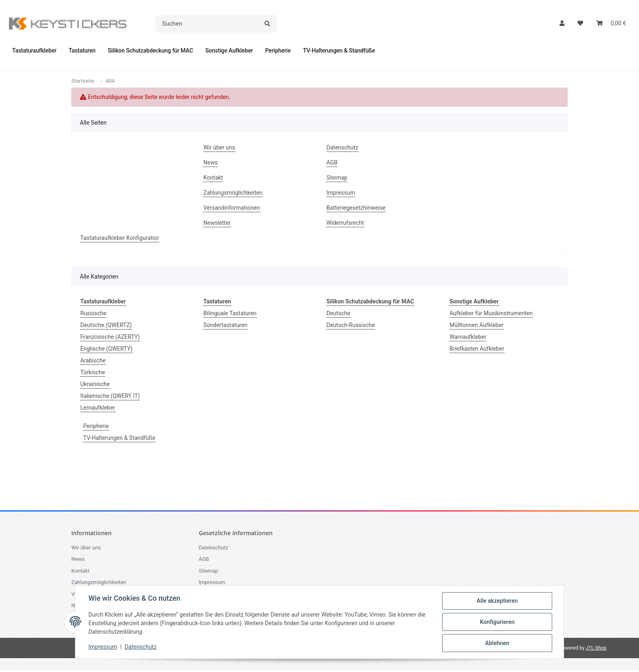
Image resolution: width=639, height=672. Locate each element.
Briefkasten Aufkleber (477, 350)
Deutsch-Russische (351, 327)
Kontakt (213, 179)
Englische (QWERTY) (106, 350)
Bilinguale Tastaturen (230, 315)
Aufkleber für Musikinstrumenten (491, 315)
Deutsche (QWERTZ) (106, 327)
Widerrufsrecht (345, 224)
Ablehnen (497, 643)
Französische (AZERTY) (110, 338)
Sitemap (337, 179)
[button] (562, 23)
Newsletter (217, 224)
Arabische (93, 362)
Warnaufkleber (468, 338)
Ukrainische (95, 386)
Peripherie (96, 428)
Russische (93, 315)
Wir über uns (219, 149)
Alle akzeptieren (497, 601)
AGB (332, 164)
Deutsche (338, 315)
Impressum (103, 647)
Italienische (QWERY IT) (110, 397)
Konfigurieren (497, 622)
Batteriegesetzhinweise (356, 209)
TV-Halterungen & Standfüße (119, 439)
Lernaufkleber (98, 409)
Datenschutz (141, 647)
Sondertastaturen (225, 327)
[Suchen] (207, 24)
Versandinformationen (232, 209)
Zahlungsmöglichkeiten (233, 194)
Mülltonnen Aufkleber (477, 327)
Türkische (93, 374)
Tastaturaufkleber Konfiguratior (120, 239)
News (210, 164)
